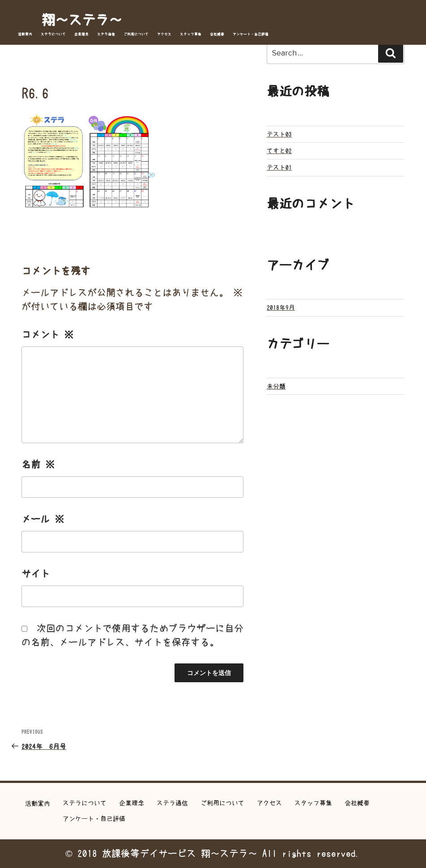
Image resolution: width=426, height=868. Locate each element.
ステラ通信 (106, 34)
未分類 (276, 386)
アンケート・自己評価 (251, 34)
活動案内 (25, 34)
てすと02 (279, 151)
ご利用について (136, 34)
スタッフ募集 (191, 34)
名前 (38, 464)
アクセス (164, 34)
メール (43, 519)
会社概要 (217, 34)
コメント (47, 335)
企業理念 (81, 34)
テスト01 (279, 167)
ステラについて (53, 34)
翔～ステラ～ (82, 20)
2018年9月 (281, 308)
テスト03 (279, 134)
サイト (36, 574)
